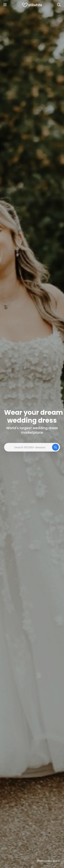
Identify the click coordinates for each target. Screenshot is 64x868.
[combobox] (32, 447)
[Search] (59, 5)
